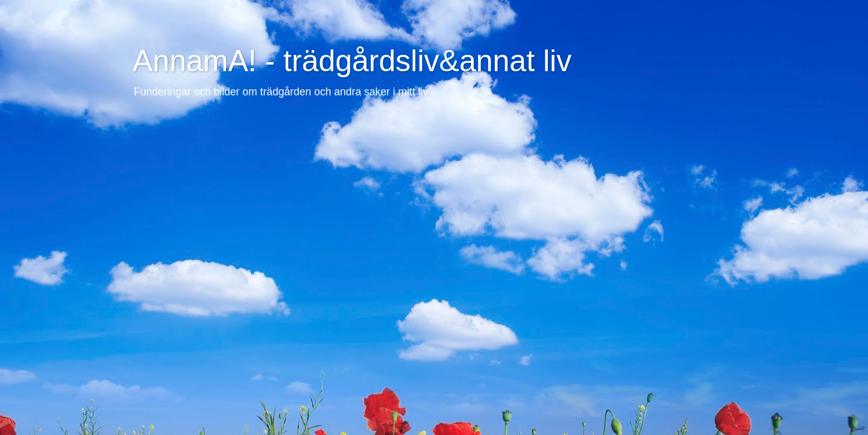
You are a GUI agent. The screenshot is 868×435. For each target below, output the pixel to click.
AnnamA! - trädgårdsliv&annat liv (352, 61)
